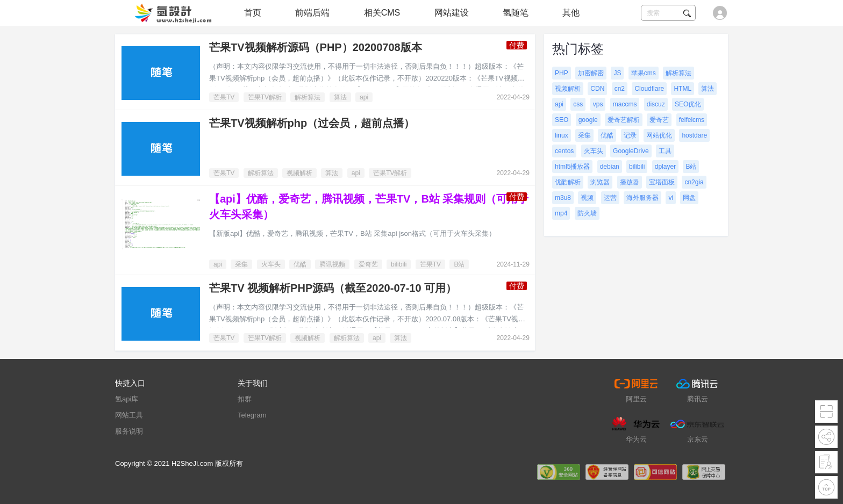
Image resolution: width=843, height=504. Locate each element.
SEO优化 (688, 104)
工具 (665, 151)
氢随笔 (516, 13)
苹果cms (644, 73)
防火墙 (587, 213)
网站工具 (129, 415)
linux (562, 135)
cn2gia (694, 182)
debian (610, 167)
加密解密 (591, 73)
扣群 (245, 399)
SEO (562, 120)
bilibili (399, 264)
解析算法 (308, 97)
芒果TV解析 (265, 97)
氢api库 (127, 399)
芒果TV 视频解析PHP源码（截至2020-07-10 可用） (333, 288)
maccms (625, 104)
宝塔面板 (662, 182)
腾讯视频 (332, 264)
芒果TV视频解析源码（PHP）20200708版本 (316, 47)
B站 (459, 264)
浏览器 (600, 182)
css (578, 104)
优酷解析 (568, 182)
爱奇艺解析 (624, 120)
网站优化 (659, 135)
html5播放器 (572, 167)
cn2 (620, 89)
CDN (597, 89)
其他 (571, 13)
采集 (241, 264)
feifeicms (692, 120)
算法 (340, 97)
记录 (630, 135)
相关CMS (382, 13)
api (364, 97)
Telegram (252, 415)
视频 (587, 198)
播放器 (630, 182)
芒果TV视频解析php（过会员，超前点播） (312, 123)
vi (671, 198)
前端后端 (312, 13)
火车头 (271, 264)
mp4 (561, 213)
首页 (253, 13)
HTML (683, 89)
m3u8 (563, 198)
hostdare (694, 135)
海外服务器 (642, 198)
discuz (656, 104)
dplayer (665, 167)
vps (598, 104)
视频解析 (299, 173)
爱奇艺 (368, 264)
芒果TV (224, 97)
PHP (562, 73)
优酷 (300, 264)
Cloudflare (649, 89)
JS (617, 73)
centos (564, 151)
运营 (610, 198)
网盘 (689, 198)
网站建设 (452, 13)
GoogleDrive (631, 151)
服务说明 (129, 431)
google (588, 120)
